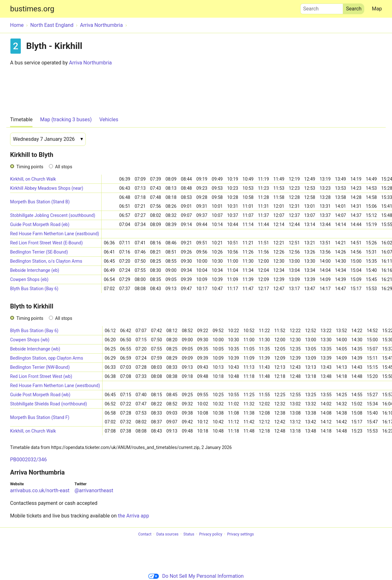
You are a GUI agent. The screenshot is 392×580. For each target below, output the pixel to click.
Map (377, 9)
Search (322, 7)
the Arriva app (134, 516)
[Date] (48, 139)
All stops (64, 167)
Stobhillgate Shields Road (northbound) (49, 404)
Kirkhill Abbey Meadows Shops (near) (47, 188)
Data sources (167, 534)
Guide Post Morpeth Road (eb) (40, 224)
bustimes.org (32, 9)
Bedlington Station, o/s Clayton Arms (46, 261)
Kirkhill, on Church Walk (33, 179)
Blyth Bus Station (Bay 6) (34, 289)
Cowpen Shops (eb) (29, 279)
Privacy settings (240, 534)
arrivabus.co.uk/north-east (40, 490)
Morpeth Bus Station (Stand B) (40, 202)
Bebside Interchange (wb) (35, 349)
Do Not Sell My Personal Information (196, 576)
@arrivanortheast (94, 490)
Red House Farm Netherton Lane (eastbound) (55, 234)
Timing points (30, 167)
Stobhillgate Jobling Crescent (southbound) (53, 215)
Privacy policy (211, 534)
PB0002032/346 (29, 460)
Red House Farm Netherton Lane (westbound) (55, 386)
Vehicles (109, 120)
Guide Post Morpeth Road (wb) (40, 395)
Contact (145, 534)
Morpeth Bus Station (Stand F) (40, 417)
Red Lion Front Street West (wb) (41, 376)
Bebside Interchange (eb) (35, 270)
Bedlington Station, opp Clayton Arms (47, 358)
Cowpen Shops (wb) (30, 340)
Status (189, 534)
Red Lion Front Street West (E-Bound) (46, 243)
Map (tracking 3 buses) (66, 120)
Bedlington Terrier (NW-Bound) (40, 367)
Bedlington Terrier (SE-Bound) (39, 252)
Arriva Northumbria (91, 63)
